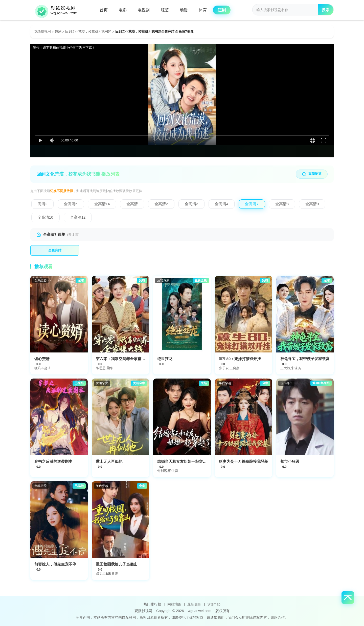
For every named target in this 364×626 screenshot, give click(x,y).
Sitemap (214, 604)
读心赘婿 (42, 359)
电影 (123, 10)
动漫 (186, 10)
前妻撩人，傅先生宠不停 (55, 564)
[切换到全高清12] (78, 217)
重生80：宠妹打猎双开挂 (240, 359)
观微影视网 (43, 32)
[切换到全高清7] (252, 204)
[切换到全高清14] (102, 204)
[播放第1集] (55, 251)
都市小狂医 (290, 462)
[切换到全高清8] (282, 204)
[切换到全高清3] (191, 204)
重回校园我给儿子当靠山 (117, 564)
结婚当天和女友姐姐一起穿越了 (184, 462)
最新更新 (194, 604)
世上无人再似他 (109, 462)
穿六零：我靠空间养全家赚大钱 (122, 359)
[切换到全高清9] (312, 204)
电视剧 (145, 10)
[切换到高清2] (42, 204)
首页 (104, 10)
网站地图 (174, 604)
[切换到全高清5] (71, 204)
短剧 (225, 10)
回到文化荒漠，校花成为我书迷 (88, 32)
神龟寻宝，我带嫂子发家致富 (305, 359)
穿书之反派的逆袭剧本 (53, 462)
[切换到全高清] (132, 204)
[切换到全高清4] (222, 204)
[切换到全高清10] (45, 217)
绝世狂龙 (165, 359)
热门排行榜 (152, 604)
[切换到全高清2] (161, 204)
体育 (205, 10)
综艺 (166, 10)
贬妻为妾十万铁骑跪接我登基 (244, 462)
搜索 (325, 10)
